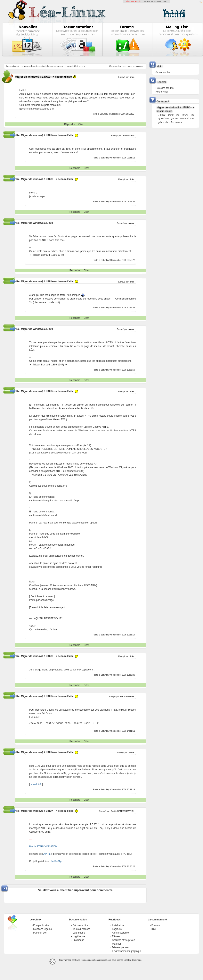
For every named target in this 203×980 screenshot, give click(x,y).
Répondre (70, 124)
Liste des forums (164, 88)
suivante (139, 66)
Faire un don (40, 933)
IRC (153, 929)
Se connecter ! (163, 72)
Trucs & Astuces (81, 929)
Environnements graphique (127, 951)
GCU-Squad (156, 1)
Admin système (120, 933)
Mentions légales (42, 929)
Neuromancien (127, 697)
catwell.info (36, 784)
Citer (81, 124)
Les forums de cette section (32, 66)
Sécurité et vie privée (123, 940)
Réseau (116, 936)
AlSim (131, 753)
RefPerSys (56, 861)
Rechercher (162, 92)
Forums (156, 925)
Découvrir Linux (81, 925)
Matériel (116, 944)
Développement (121, 947)
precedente (127, 66)
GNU (165, 1)
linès (132, 77)
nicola (132, 223)
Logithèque (79, 936)
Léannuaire (79, 933)
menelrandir (128, 136)
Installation (118, 925)
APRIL (47, 854)
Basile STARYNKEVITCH (122, 811)
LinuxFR (146, 1)
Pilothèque (78, 940)
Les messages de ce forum (60, 66)
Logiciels (117, 929)
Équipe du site (41, 925)
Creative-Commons (133, 960)
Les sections (12, 66)
